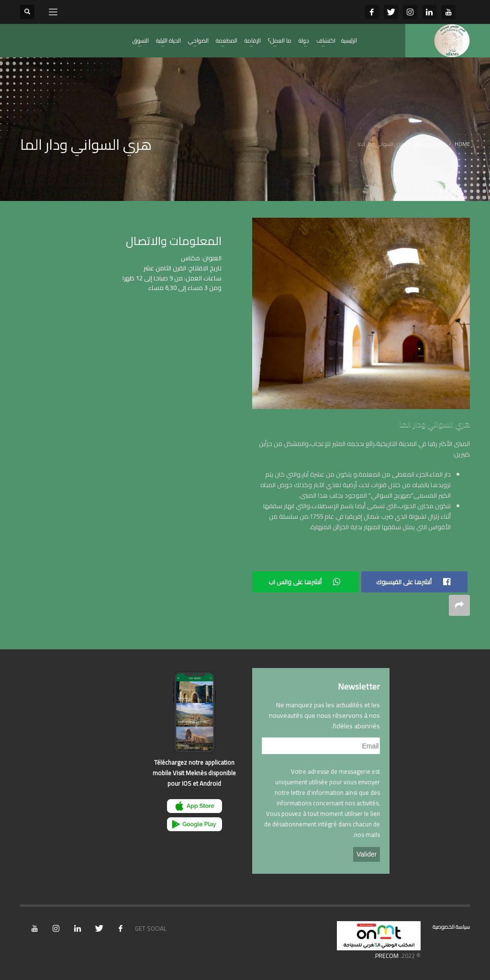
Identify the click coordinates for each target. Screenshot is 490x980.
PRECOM (387, 956)
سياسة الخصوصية (451, 927)
